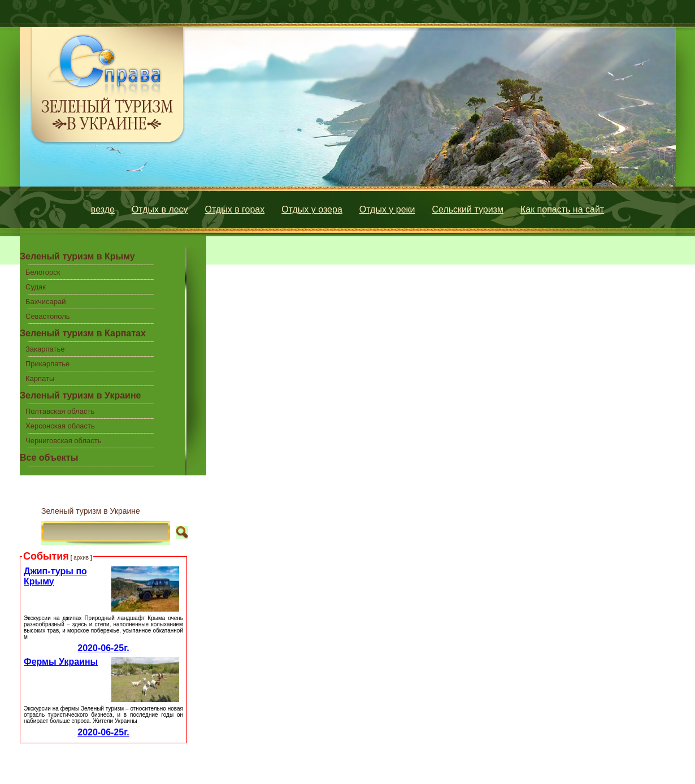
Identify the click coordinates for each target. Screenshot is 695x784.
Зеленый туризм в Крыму (77, 256)
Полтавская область (60, 411)
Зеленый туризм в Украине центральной (80, 397)
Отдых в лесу (160, 209)
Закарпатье (45, 349)
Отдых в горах (235, 209)
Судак (36, 287)
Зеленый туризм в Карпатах (83, 333)
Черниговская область (64, 441)
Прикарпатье (47, 364)
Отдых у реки (387, 209)
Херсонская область (60, 426)
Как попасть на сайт (562, 209)
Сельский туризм (468, 209)
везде (103, 209)
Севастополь (48, 316)
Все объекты (49, 458)
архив (81, 558)
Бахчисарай (45, 302)
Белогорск (43, 272)
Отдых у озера (312, 209)
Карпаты (40, 378)
